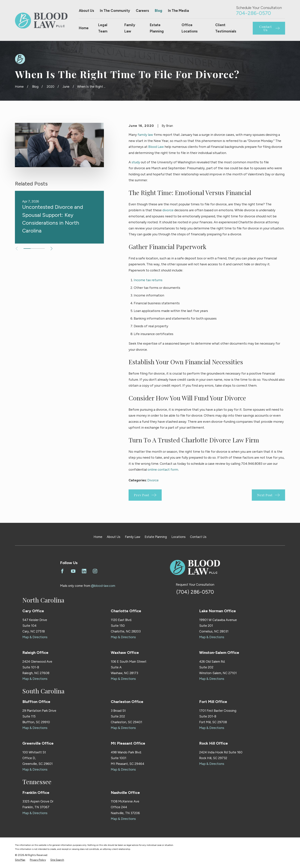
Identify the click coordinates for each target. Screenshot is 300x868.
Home (98, 537)
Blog (159, 11)
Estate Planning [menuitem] (157, 28)
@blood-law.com (103, 586)
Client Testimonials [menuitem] (226, 28)
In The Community (115, 11)
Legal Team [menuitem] (103, 28)
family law (145, 135)
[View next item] (51, 249)
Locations (179, 537)
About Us (86, 11)
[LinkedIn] (84, 571)
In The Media (178, 11)
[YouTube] (73, 571)
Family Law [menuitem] (130, 28)
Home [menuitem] (84, 28)
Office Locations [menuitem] (190, 28)
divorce (168, 210)
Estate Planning (156, 537)
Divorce (153, 480)
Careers (142, 11)
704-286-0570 (254, 13)
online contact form (163, 469)
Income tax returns (148, 280)
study (136, 162)
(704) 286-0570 (195, 592)
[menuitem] (20, 860)
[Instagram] (95, 571)
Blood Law (156, 147)
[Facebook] (62, 571)
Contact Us (198, 537)
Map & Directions (35, 637)
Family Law (133, 537)
